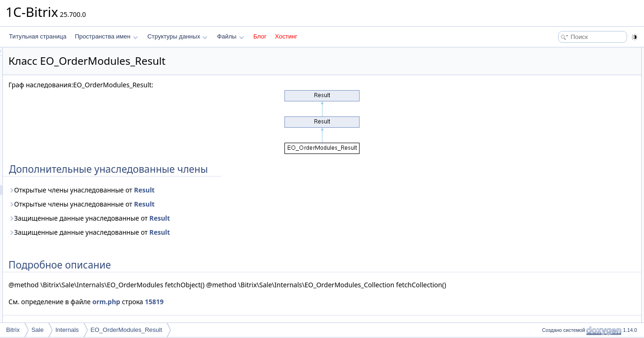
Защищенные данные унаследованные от (207, 218)
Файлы (230, 36)
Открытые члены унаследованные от (199, 190)
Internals (67, 330)
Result (261, 190)
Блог (260, 36)
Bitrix (13, 330)
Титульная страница (38, 36)
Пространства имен (106, 36)
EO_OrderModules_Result (126, 330)
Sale (38, 330)
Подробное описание (567, 63)
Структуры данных (177, 36)
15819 (272, 312)
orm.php (224, 312)
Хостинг (286, 36)
